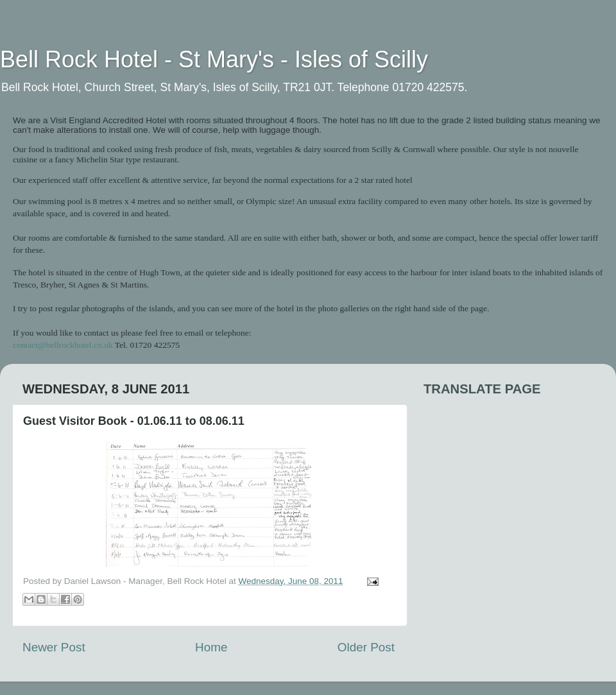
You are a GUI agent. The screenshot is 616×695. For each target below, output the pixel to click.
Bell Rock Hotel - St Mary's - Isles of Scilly (214, 59)
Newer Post (54, 647)
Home (211, 647)
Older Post (366, 647)
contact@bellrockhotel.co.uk (63, 345)
